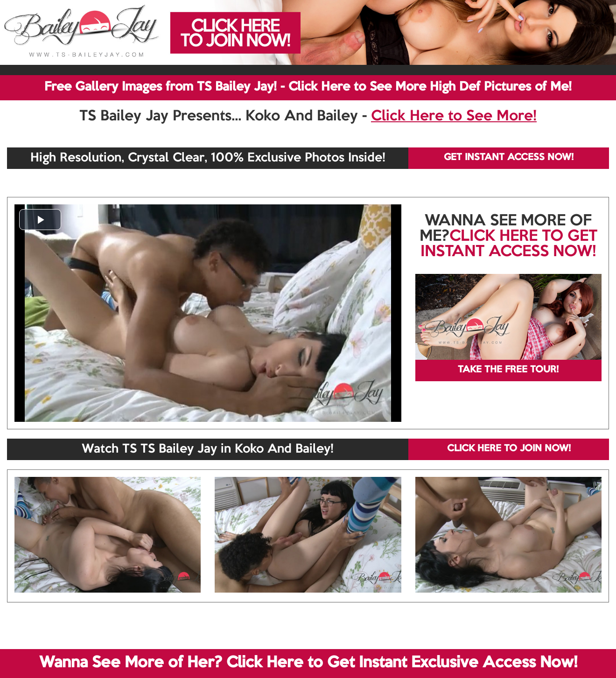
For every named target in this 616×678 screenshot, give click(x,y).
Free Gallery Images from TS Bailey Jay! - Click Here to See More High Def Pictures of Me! (308, 87)
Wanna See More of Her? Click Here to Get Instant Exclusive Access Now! (308, 663)
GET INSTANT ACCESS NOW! (509, 158)
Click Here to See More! (454, 117)
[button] (40, 220)
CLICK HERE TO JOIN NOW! (509, 449)
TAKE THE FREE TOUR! (508, 370)
